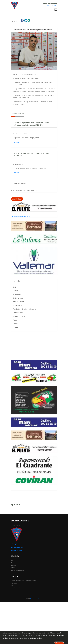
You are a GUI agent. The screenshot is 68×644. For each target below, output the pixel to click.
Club (12, 560)
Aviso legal (14, 544)
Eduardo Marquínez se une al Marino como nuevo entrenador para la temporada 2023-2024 (31, 124)
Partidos (13, 563)
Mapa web (20, 544)
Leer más (17, 142)
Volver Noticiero (17, 199)
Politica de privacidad (16, 551)
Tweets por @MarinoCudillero (20, 216)
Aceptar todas (59, 643)
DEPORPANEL (52, 6)
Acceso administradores (17, 570)
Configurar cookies (36, 638)
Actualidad (14, 565)
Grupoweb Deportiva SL (36, 599)
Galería (13, 568)
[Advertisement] (34, 347)
